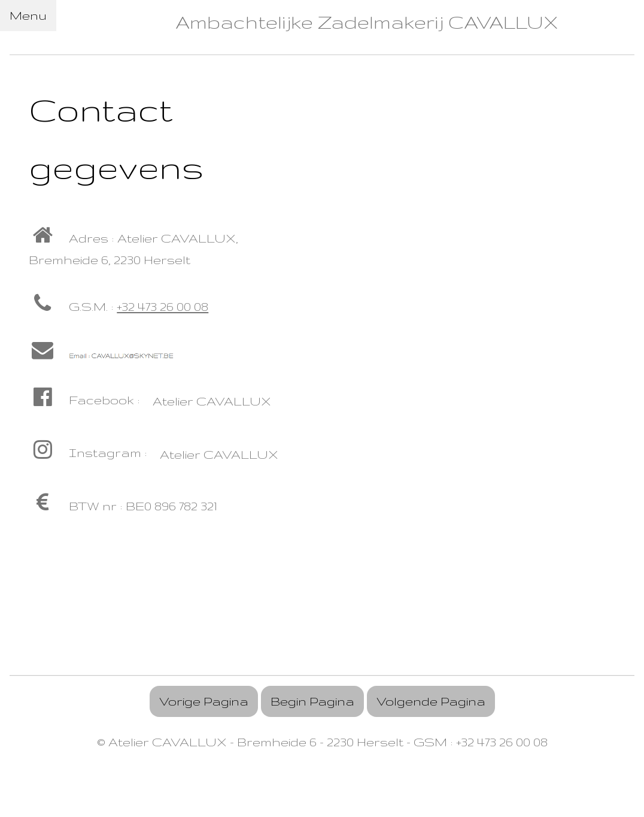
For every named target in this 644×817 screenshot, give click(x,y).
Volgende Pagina (431, 701)
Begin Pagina (312, 701)
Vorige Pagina (204, 701)
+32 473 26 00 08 (162, 306)
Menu (28, 15)
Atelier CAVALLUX (212, 401)
